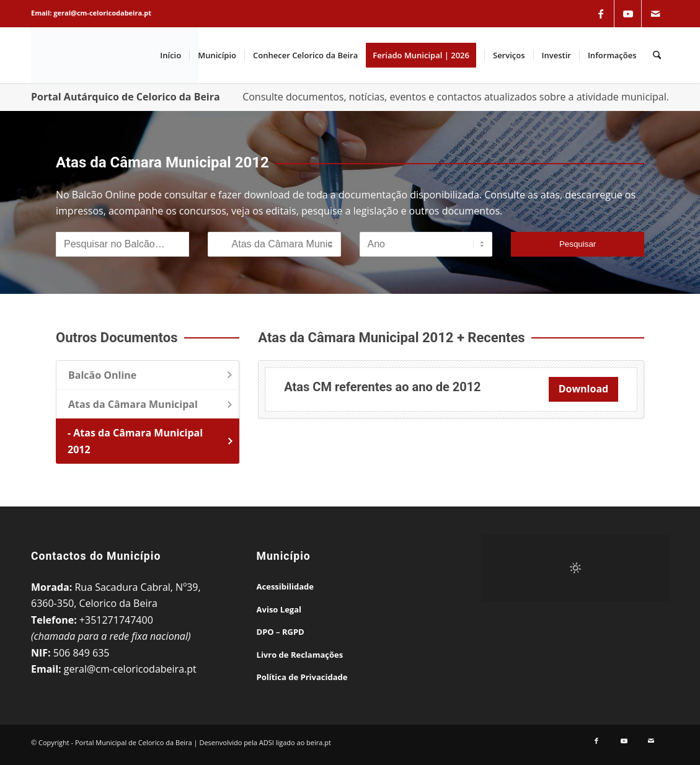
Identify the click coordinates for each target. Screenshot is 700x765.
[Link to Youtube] (628, 14)
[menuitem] (171, 55)
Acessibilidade (285, 586)
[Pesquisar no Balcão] (122, 244)
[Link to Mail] (655, 14)
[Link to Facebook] (601, 14)
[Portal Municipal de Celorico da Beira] (115, 55)
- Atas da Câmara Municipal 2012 (135, 441)
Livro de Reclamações (300, 655)
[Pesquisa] (657, 55)
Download (584, 389)
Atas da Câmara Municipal (133, 404)
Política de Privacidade (302, 677)
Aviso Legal (279, 609)
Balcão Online (102, 375)
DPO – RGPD (281, 632)
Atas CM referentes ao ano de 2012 (382, 387)
